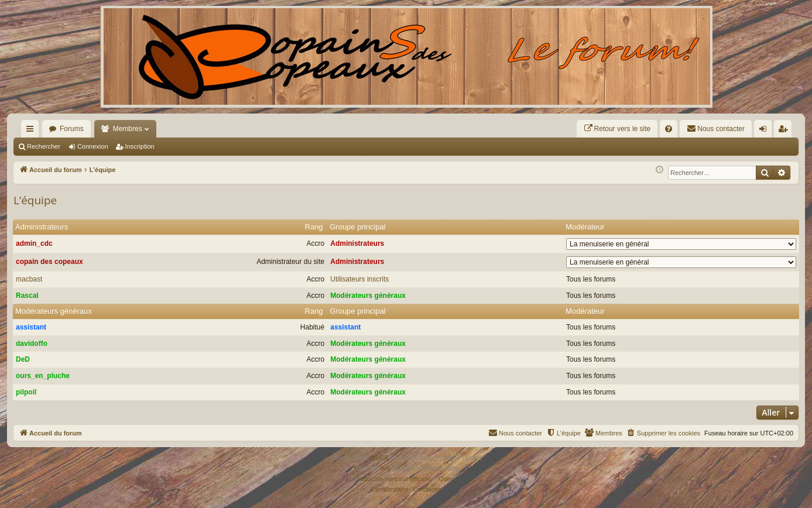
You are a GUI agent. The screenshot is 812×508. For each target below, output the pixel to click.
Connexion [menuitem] (765, 131)
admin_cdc (34, 243)
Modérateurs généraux (368, 296)
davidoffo (32, 344)
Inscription (140, 146)
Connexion (93, 146)
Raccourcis (32, 131)
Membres (128, 129)
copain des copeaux (49, 262)
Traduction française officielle (394, 479)
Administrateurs (42, 227)
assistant (31, 327)
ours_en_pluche (43, 376)
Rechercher (44, 146)
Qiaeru (447, 479)
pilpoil (26, 392)
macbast (29, 279)
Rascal (27, 296)
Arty (386, 468)
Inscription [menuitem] (785, 131)
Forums (72, 129)
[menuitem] (617, 129)
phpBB (379, 458)
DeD (23, 359)
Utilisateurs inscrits (359, 279)
